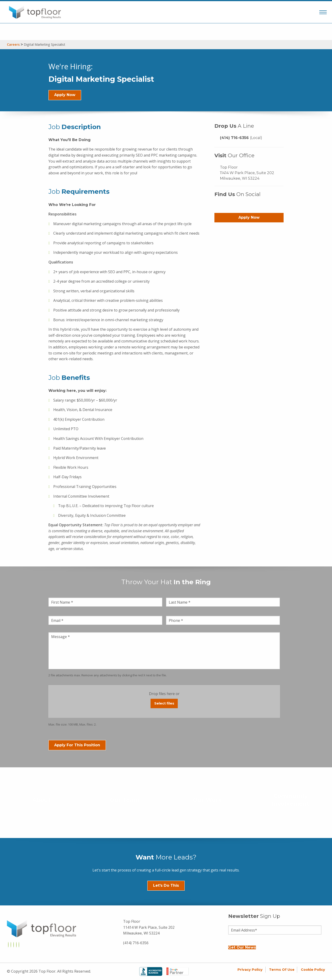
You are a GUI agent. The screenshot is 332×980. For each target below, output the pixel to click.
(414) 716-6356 (241, 138)
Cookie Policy (313, 970)
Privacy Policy (250, 970)
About (41, 800)
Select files (164, 703)
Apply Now (65, 95)
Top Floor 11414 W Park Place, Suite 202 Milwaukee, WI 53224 (247, 173)
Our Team (124, 800)
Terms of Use (282, 970)
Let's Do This (166, 885)
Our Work (207, 800)
